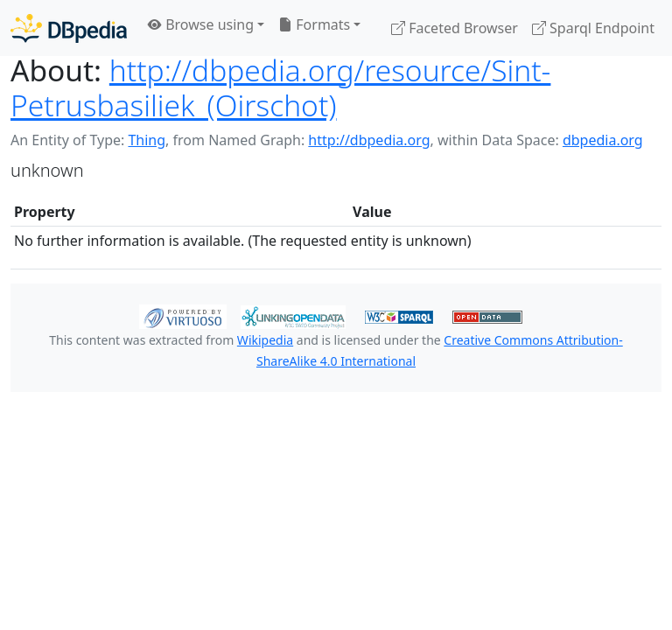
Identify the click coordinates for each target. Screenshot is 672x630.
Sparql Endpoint (593, 28)
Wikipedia (265, 340)
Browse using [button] (201, 24)
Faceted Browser (455, 28)
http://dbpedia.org (369, 140)
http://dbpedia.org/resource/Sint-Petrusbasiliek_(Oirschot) (280, 87)
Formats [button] (314, 24)
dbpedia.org (603, 140)
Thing (147, 140)
